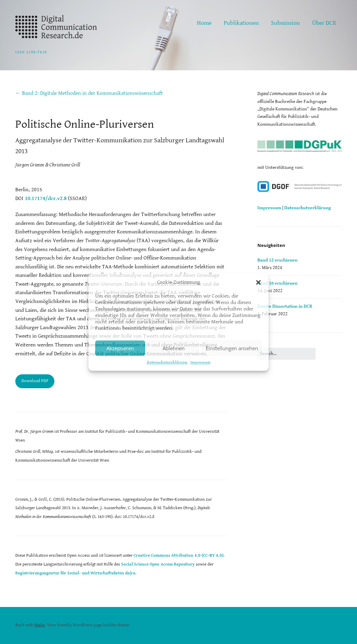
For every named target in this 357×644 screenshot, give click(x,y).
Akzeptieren (120, 348)
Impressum (200, 362)
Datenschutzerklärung (167, 362)
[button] (258, 282)
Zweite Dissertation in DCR (285, 306)
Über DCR (324, 23)
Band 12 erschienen (277, 260)
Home (204, 23)
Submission (285, 23)
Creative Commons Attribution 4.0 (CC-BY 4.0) (178, 556)
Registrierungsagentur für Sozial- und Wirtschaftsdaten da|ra (75, 573)
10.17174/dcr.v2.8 (46, 199)
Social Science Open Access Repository (158, 564)
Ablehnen (174, 348)
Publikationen (241, 23)
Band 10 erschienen (277, 283)
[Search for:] (286, 354)
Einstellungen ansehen (232, 348)
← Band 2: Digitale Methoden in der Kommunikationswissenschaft (89, 93)
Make (40, 625)
